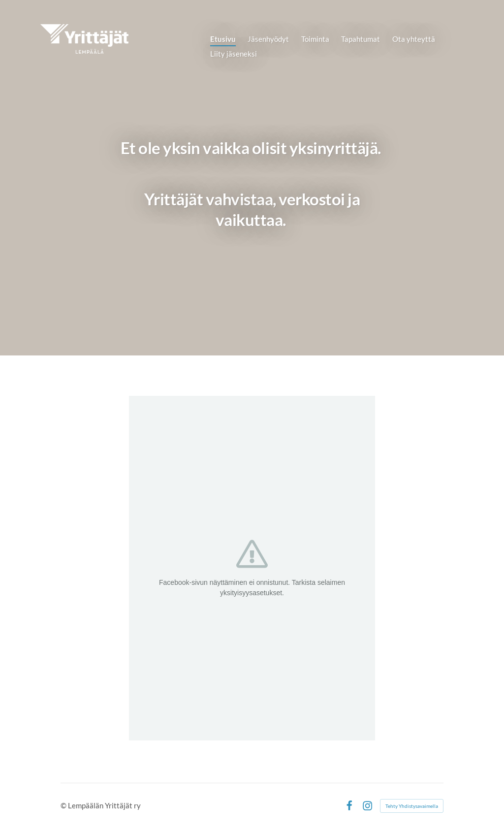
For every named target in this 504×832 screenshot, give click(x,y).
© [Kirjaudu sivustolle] (64, 805)
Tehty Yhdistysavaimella (412, 806)
